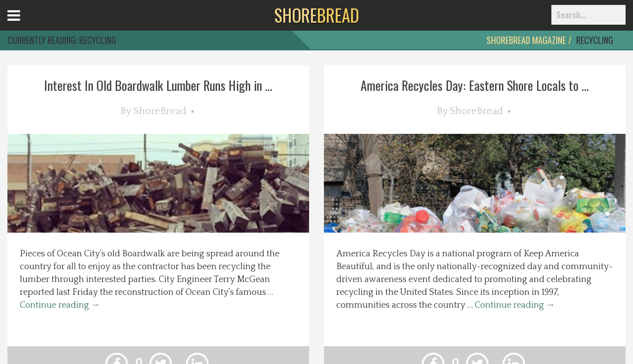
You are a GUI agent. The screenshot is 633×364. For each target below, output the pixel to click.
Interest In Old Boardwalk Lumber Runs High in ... (158, 85)
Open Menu (26, 24)
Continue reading (60, 305)
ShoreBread (160, 111)
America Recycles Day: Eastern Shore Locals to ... (475, 85)
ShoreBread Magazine (526, 40)
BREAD (317, 15)
